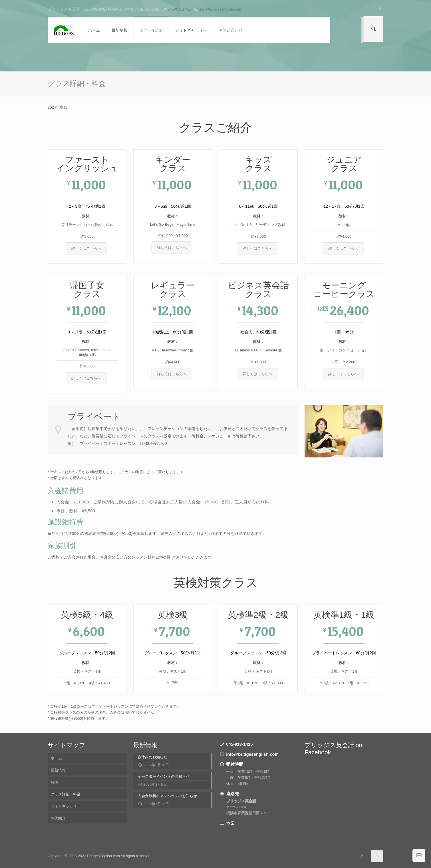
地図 (230, 823)
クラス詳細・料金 (66, 794)
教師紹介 (58, 818)
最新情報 (58, 770)
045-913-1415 (179, 9)
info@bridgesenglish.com (220, 9)
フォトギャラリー (66, 806)
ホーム (56, 758)
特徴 (55, 782)
